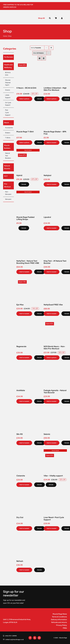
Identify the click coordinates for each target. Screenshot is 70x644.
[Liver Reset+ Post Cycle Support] (55, 492)
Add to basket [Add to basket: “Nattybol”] (52, 184)
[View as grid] (40, 58)
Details (40, 99)
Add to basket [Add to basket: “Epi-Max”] (24, 314)
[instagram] (39, 638)
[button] (50, 18)
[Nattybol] (55, 150)
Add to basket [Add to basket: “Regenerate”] (24, 358)
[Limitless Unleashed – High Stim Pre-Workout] (55, 63)
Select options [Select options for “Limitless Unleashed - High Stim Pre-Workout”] (52, 99)
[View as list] (44, 58)
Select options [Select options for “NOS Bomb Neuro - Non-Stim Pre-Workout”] (52, 358)
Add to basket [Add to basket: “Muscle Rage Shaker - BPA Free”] (52, 143)
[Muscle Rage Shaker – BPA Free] (55, 107)
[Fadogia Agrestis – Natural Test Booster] (55, 365)
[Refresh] (28, 536)
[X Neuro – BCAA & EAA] (28, 63)
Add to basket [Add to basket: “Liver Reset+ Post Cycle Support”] (52, 528)
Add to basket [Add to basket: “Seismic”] (52, 443)
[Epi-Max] (28, 280)
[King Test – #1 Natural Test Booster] (55, 236)
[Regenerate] (28, 321)
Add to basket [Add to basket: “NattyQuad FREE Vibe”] (52, 314)
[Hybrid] (28, 150)
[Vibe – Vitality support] (55, 451)
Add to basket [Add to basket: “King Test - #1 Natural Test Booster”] (52, 272)
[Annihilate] (28, 365)
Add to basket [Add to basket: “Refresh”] (24, 570)
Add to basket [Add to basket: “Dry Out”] (24, 528)
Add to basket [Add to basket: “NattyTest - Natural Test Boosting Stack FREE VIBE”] (24, 272)
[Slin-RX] (28, 409)
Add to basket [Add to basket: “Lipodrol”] (52, 228)
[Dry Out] (28, 492)
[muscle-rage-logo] (13, 17)
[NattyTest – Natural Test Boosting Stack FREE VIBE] (28, 236)
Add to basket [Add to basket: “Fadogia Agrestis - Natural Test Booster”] (52, 401)
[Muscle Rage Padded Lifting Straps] (28, 192)
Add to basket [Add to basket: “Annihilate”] (24, 401)
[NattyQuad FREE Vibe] (55, 280)
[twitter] (35, 638)
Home (5, 36)
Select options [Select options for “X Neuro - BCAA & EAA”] (24, 99)
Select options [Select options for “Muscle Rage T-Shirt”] (24, 143)
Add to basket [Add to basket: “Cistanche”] (24, 485)
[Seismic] (55, 409)
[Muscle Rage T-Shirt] (28, 107)
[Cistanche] (28, 451)
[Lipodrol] (55, 192)
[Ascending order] (51, 48)
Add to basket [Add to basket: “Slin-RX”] (24, 443)
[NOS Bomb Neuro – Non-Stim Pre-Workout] (55, 321)
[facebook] (30, 638)
